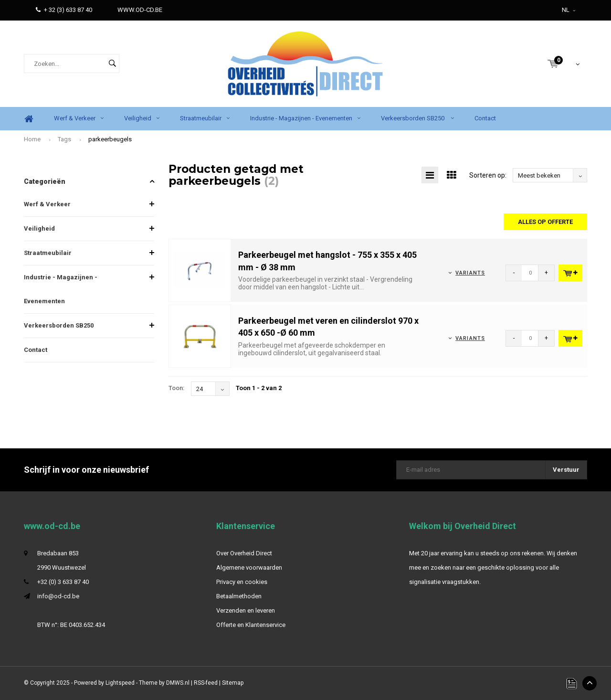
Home (29, 119)
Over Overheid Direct (244, 553)
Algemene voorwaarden (249, 567)
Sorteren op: (488, 175)
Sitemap (233, 683)
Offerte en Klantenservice (251, 625)
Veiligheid (142, 118)
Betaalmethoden (239, 596)
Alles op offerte (545, 222)
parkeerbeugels (110, 139)
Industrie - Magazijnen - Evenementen (305, 118)
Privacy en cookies (242, 582)
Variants (470, 273)
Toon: (177, 388)
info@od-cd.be (58, 596)
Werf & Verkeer (79, 118)
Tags (64, 139)
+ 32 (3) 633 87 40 (64, 10)
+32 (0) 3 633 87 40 (63, 582)
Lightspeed (120, 683)
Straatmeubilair (205, 118)
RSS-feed (206, 683)
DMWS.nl (178, 683)
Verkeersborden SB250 (417, 118)
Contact (485, 118)
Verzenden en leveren (246, 610)
